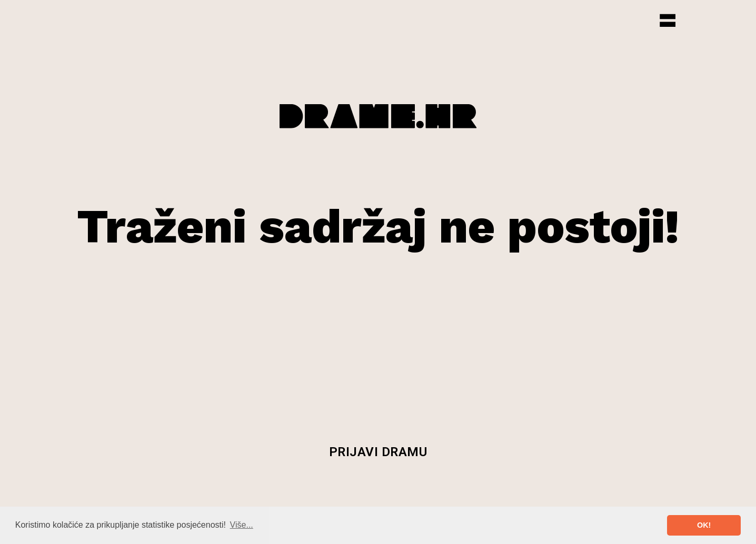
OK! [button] (704, 525)
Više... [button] (242, 525)
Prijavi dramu (378, 452)
